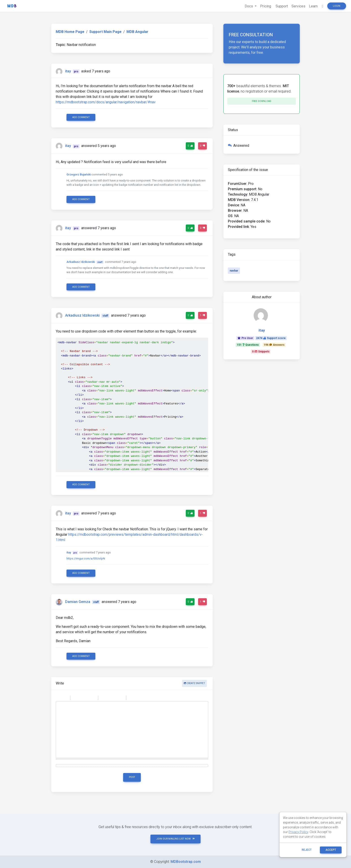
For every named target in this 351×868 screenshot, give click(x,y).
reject (307, 850)
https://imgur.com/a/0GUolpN (86, 558)
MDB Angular (137, 32)
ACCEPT (331, 850)
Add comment (81, 117)
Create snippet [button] (194, 683)
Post (132, 777)
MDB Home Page (70, 32)
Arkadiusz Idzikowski (81, 262)
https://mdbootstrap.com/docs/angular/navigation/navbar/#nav (106, 102)
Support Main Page (105, 32)
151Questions (248, 345)
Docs (249, 6)
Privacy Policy (298, 832)
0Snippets (261, 352)
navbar (234, 271)
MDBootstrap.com (186, 862)
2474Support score (271, 338)
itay (68, 71)
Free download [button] (262, 101)
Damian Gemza (78, 602)
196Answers (274, 345)
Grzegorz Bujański (79, 174)
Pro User (245, 338)
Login (337, 6)
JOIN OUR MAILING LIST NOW (175, 839)
